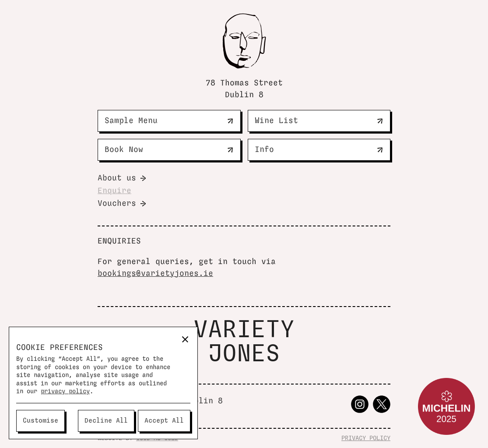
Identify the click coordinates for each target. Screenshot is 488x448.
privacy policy (65, 392)
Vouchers (117, 204)
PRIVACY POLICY (366, 438)
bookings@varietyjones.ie (155, 274)
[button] (185, 339)
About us (117, 178)
